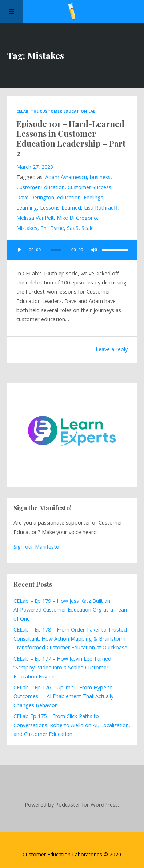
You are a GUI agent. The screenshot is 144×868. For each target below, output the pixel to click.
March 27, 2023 (35, 167)
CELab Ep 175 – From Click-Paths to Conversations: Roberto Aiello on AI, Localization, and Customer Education (72, 725)
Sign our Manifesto (36, 546)
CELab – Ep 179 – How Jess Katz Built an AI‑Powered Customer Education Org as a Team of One (71, 610)
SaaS (73, 228)
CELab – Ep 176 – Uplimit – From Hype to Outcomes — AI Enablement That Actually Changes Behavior (63, 696)
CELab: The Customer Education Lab (56, 111)
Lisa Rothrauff (101, 208)
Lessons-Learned (61, 208)
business (100, 177)
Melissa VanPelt (35, 218)
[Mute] (94, 250)
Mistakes (27, 228)
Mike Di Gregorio (77, 218)
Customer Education (41, 187)
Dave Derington (35, 197)
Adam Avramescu (66, 177)
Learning (27, 208)
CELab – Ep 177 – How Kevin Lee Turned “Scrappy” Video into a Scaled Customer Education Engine (62, 668)
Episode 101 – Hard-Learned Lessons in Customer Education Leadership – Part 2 (71, 138)
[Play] (20, 250)
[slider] (56, 250)
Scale (88, 228)
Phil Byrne (52, 228)
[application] (72, 250)
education (69, 197)
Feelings (93, 197)
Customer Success (89, 187)
